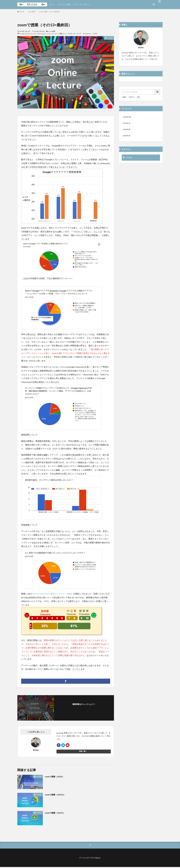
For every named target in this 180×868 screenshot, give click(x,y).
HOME (22, 12)
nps (35, 34)
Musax (98, 859)
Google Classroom (26, 34)
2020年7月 (127, 124)
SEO (138, 97)
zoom (49, 34)
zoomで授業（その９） (57, 813)
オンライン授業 (64, 4)
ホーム (52, 4)
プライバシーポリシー (82, 4)
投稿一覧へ (83, 752)
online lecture (41, 34)
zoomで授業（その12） (57, 795)
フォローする (85, 708)
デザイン (132, 97)
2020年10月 (128, 117)
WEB (124, 97)
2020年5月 (127, 137)
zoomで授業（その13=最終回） (50, 12)
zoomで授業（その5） (56, 777)
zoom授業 (32, 12)
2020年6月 (127, 130)
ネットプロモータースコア (72, 34)
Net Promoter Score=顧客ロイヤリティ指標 (51, 594)
